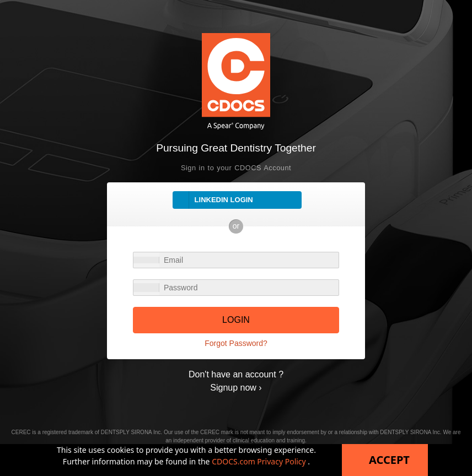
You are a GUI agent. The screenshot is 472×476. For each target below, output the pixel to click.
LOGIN (236, 320)
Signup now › (236, 388)
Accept (389, 460)
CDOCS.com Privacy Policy (260, 461)
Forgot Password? (236, 343)
